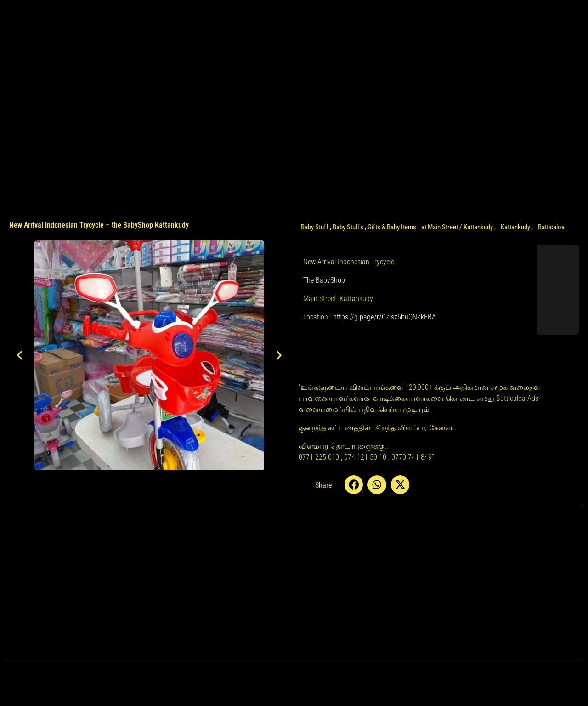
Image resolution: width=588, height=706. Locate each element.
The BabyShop (324, 280)
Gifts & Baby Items (392, 227)
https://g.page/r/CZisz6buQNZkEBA (384, 317)
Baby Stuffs (348, 227)
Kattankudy (515, 227)
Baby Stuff (315, 227)
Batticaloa (551, 227)
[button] (20, 355)
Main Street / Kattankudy (460, 227)
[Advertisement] (149, 518)
